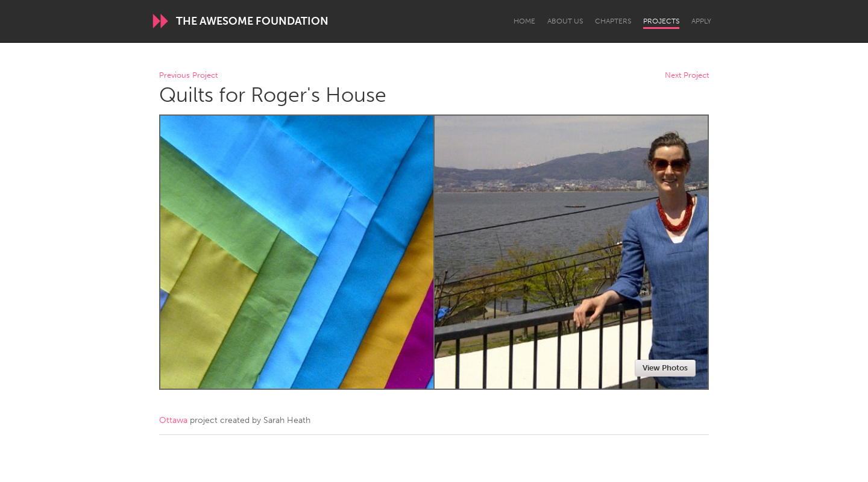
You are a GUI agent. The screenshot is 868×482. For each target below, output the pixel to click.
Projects (661, 21)
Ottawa (173, 420)
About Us (565, 21)
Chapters (613, 21)
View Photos (665, 368)
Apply (701, 21)
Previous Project (188, 76)
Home (524, 21)
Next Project (687, 76)
